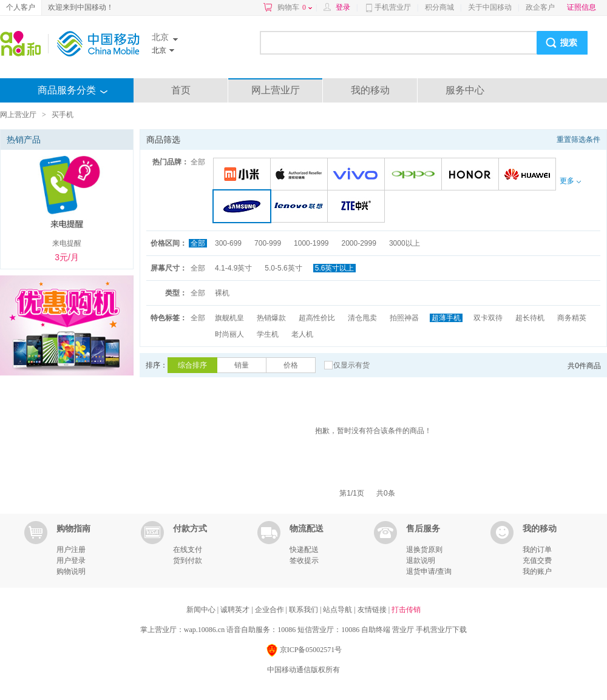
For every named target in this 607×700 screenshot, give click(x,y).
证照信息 (582, 7)
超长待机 (530, 318)
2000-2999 (358, 243)
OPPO (415, 175)
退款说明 (421, 560)
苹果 (301, 175)
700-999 (268, 243)
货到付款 (188, 560)
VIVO (358, 175)
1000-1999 (311, 243)
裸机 (222, 293)
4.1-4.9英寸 (233, 268)
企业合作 (270, 610)
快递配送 (304, 550)
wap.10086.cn (204, 630)
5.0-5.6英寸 (283, 268)
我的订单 (537, 550)
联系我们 (304, 610)
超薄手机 (446, 318)
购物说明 (71, 571)
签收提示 (304, 560)
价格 (291, 365)
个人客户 (21, 7)
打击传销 (406, 610)
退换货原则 (424, 550)
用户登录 (71, 560)
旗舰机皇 (229, 318)
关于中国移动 (490, 7)
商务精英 (572, 318)
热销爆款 (271, 318)
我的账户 (537, 571)
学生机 (268, 334)
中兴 (358, 207)
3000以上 (405, 243)
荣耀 (472, 175)
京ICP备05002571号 (304, 651)
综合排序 (192, 365)
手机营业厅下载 (441, 630)
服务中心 (465, 90)
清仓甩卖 (362, 318)
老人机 (302, 334)
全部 (198, 162)
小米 (244, 175)
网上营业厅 (276, 90)
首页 (181, 90)
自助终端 (376, 630)
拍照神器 (404, 318)
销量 (242, 365)
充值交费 (537, 560)
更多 (570, 181)
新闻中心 (202, 610)
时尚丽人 (229, 334)
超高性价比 (317, 318)
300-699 (228, 243)
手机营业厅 (393, 7)
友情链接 (373, 610)
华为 (529, 175)
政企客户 (540, 7)
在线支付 (188, 550)
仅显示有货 (351, 365)
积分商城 (439, 7)
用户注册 (71, 550)
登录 (343, 7)
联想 (301, 207)
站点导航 (338, 610)
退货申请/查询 (429, 571)
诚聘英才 (236, 610)
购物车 (295, 7)
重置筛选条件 (578, 140)
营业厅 (403, 630)
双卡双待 (488, 318)
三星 (244, 207)
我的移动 (370, 90)
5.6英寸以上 (335, 268)
